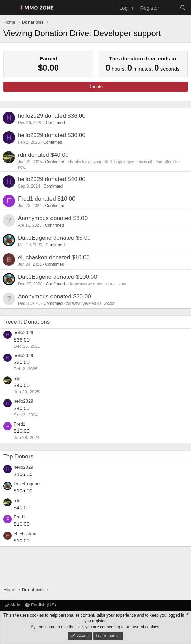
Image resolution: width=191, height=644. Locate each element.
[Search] (183, 8)
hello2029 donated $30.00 (52, 135)
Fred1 (20, 424)
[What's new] (169, 8)
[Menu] (9, 8)
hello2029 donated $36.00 (52, 116)
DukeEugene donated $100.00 (58, 277)
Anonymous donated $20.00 (54, 296)
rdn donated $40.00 (43, 155)
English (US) (41, 605)
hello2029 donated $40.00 (52, 179)
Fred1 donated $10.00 (47, 199)
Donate (95, 87)
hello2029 (23, 332)
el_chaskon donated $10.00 (54, 257)
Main (13, 605)
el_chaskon (25, 534)
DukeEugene (27, 484)
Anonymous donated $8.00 (53, 218)
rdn (17, 378)
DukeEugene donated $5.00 (54, 238)
